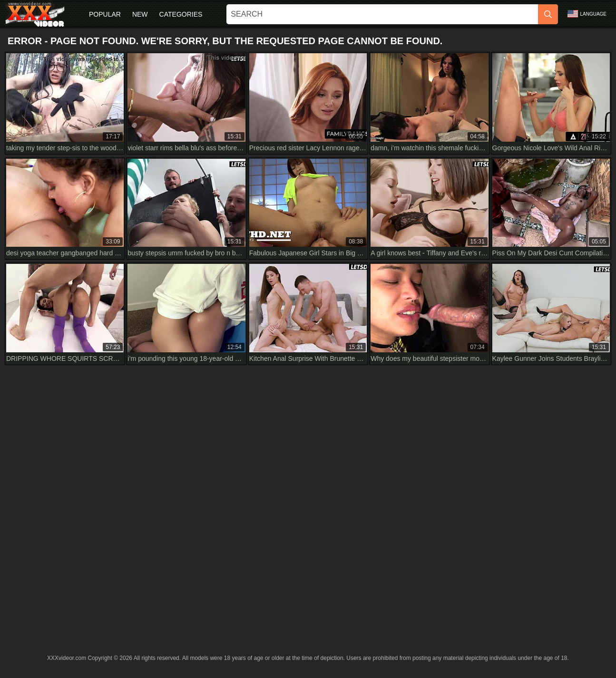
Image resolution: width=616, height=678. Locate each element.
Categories (181, 14)
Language (587, 14)
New (140, 14)
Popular (105, 14)
